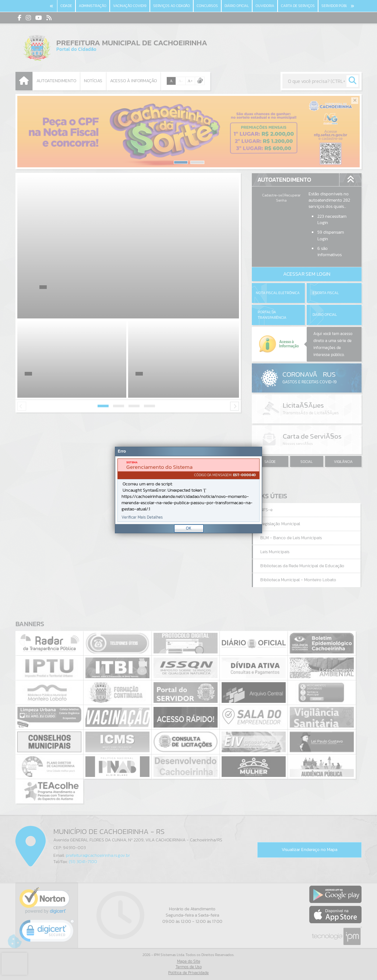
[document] (188, 490)
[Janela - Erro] (188, 490)
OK (189, 528)
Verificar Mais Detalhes (142, 517)
